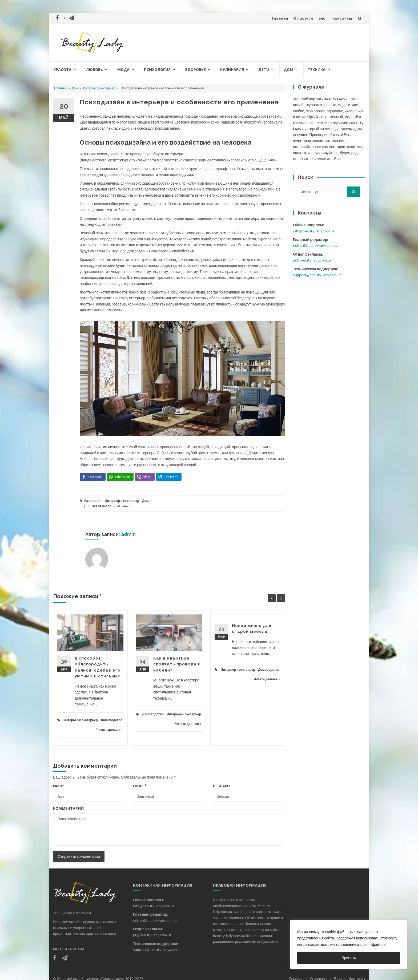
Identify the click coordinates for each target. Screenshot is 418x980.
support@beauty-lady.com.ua (317, 275)
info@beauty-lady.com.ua (314, 231)
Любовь (94, 70)
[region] (349, 945)
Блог (323, 18)
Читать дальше (109, 730)
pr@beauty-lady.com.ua (312, 260)
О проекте (303, 18)
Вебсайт (222, 786)
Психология (157, 70)
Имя (59, 786)
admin (126, 506)
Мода (123, 70)
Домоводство (112, 720)
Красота (62, 70)
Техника (317, 70)
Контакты (342, 18)
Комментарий (68, 808)
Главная (280, 18)
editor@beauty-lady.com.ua (316, 245)
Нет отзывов (102, 506)
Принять (349, 958)
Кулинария (232, 70)
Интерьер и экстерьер (99, 88)
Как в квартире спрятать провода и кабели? (177, 664)
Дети (264, 70)
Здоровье (195, 70)
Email (140, 786)
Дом (288, 70)
